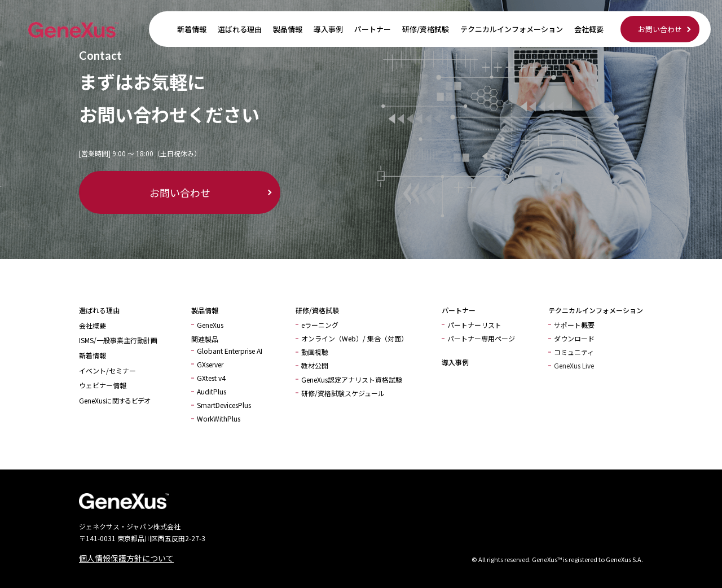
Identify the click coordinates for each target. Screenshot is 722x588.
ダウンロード (574, 338)
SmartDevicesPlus (224, 405)
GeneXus (210, 325)
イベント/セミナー (107, 370)
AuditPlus (212, 391)
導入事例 (328, 29)
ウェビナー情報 (103, 385)
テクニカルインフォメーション (512, 29)
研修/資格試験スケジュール (343, 393)
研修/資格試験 (426, 29)
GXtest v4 (211, 378)
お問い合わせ (660, 29)
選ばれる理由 (240, 29)
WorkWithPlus (219, 418)
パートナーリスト (474, 325)
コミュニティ (574, 352)
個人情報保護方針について (126, 558)
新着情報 (192, 29)
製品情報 (288, 29)
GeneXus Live (574, 365)
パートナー (373, 29)
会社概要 (589, 29)
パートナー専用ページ (481, 338)
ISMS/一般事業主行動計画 (118, 340)
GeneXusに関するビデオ (115, 400)
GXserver (210, 364)
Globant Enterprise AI (230, 351)
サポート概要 (574, 325)
